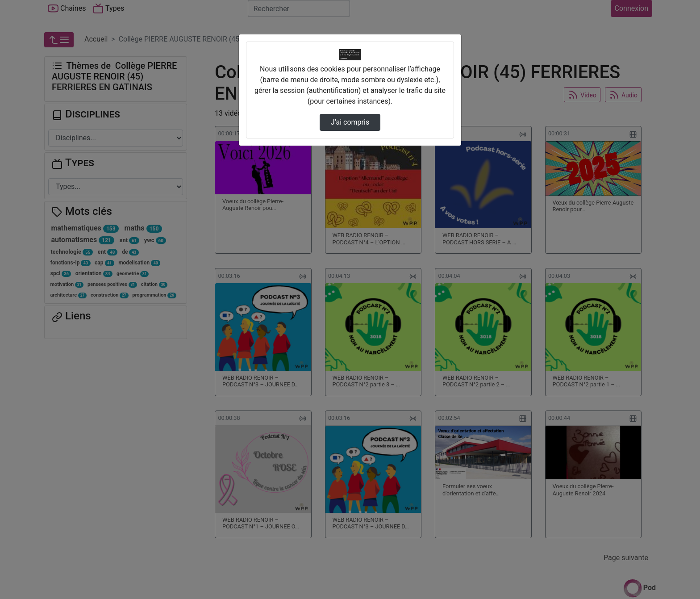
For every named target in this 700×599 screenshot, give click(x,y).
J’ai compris (350, 122)
